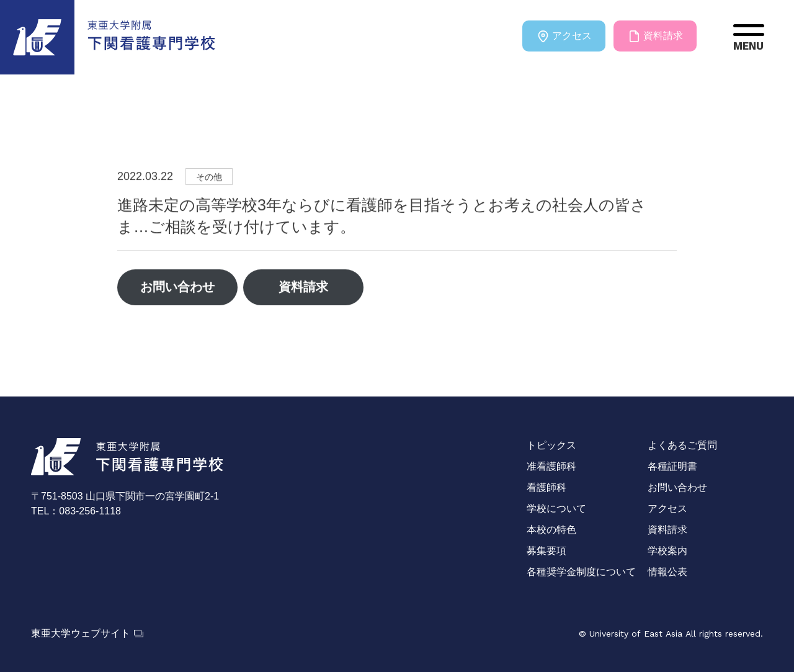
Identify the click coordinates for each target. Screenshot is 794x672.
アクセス (563, 36)
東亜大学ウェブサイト (87, 633)
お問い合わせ (178, 289)
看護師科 (546, 487)
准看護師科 (551, 466)
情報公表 (667, 572)
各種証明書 (672, 466)
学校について (556, 508)
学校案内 (667, 551)
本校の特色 (551, 530)
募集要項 (546, 551)
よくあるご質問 (682, 445)
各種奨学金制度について (581, 572)
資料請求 (655, 36)
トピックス (551, 445)
